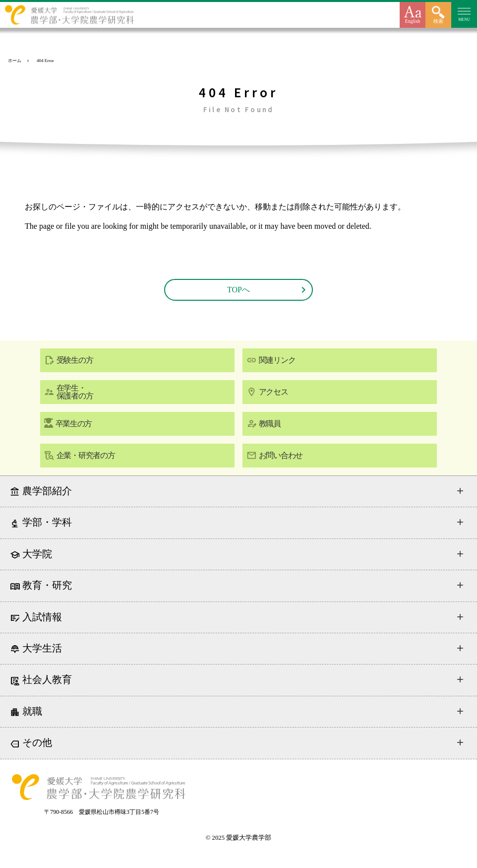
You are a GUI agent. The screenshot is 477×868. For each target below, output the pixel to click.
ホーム (15, 61)
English (413, 21)
